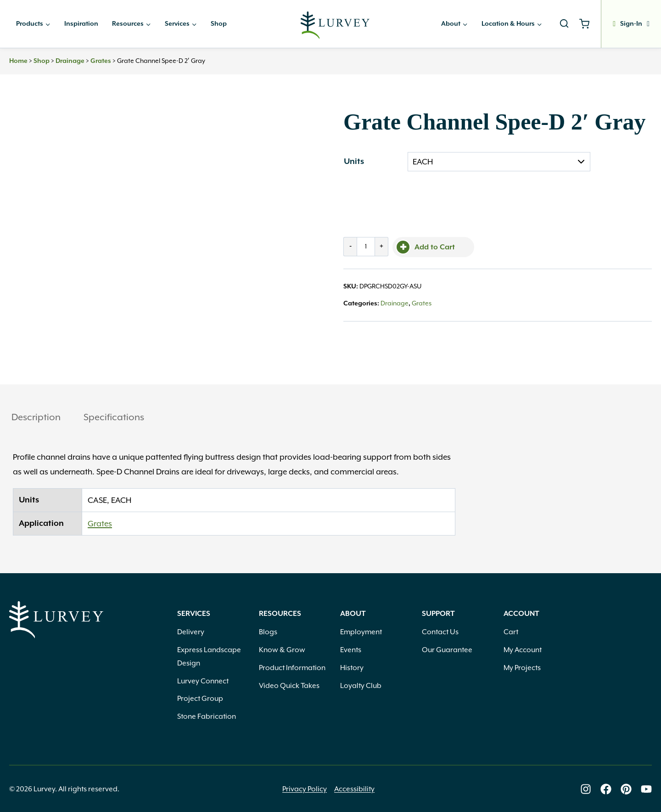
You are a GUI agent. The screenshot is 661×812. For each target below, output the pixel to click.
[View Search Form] (564, 24)
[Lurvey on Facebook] (606, 789)
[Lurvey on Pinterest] (626, 789)
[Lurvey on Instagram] (586, 789)
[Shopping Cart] (588, 24)
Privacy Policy (305, 789)
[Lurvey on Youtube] (646, 789)
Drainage (70, 61)
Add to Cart (435, 247)
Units (354, 162)
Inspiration (81, 24)
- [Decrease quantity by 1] (350, 246)
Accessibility (354, 789)
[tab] (36, 418)
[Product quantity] (366, 247)
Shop (219, 24)
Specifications (114, 417)
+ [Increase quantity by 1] (381, 246)
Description (36, 417)
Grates (101, 61)
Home (18, 61)
